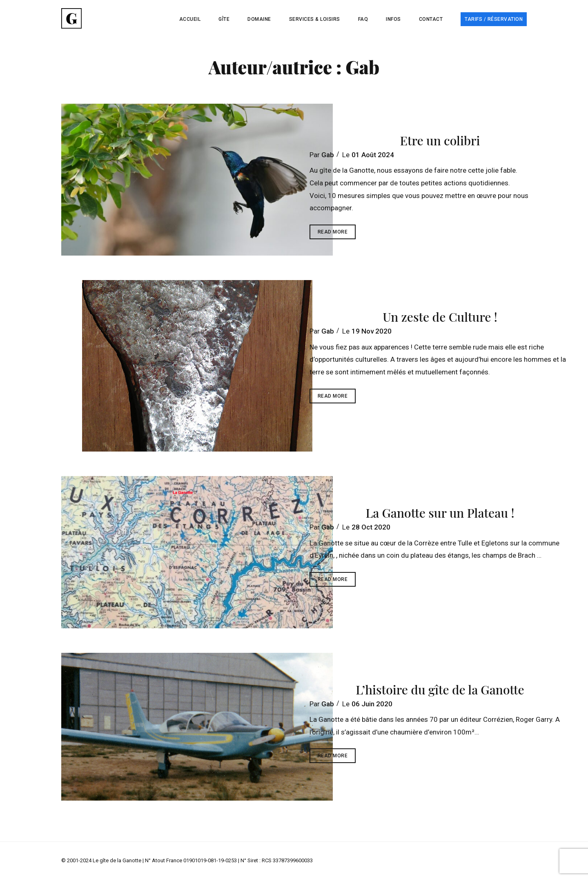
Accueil (190, 19)
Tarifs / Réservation (494, 19)
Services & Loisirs (315, 19)
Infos (393, 19)
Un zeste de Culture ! (440, 317)
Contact (431, 19)
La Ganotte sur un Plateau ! (440, 513)
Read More (337, 234)
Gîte (224, 19)
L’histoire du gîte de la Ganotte (440, 690)
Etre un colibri (440, 140)
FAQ (363, 19)
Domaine (259, 19)
